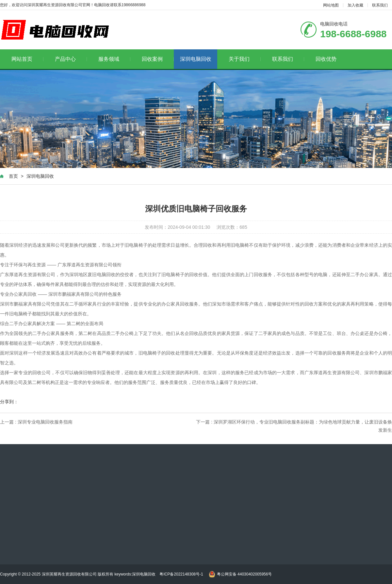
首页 (13, 176)
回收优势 (326, 59)
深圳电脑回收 (196, 59)
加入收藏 (355, 5)
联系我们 (380, 5)
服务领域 (114, 59)
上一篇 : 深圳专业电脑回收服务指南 (36, 422)
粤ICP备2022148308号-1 (181, 574)
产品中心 (71, 59)
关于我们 (245, 59)
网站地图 (331, 5)
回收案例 (158, 59)
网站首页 (28, 59)
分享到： (9, 402)
